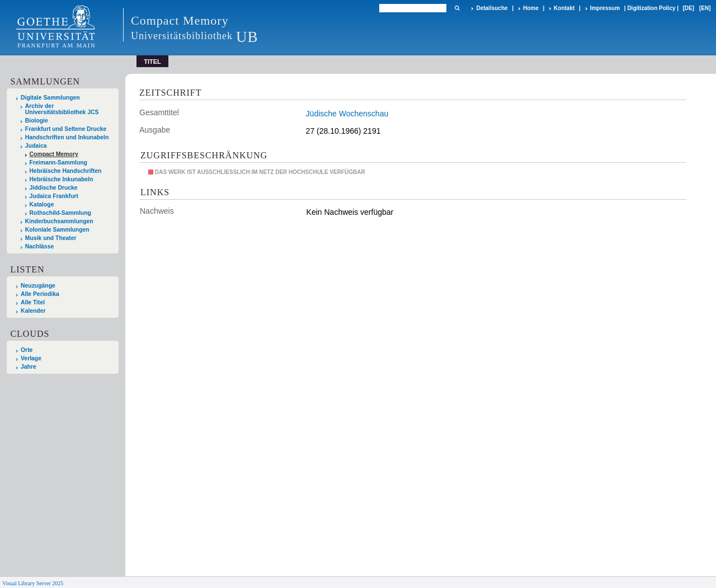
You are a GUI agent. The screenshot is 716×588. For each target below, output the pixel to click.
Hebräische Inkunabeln (62, 179)
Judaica (36, 146)
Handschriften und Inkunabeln (67, 137)
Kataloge (42, 204)
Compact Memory (54, 154)
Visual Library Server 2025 (33, 583)
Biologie (37, 121)
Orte (27, 350)
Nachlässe (39, 246)
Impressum (605, 8)
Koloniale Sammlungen (57, 230)
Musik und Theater (51, 238)
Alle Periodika (40, 294)
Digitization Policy (651, 8)
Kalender (33, 311)
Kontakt (564, 8)
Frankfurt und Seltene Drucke (66, 129)
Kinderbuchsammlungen (59, 221)
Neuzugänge (38, 286)
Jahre (29, 367)
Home (531, 8)
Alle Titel (33, 302)
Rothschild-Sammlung (60, 213)
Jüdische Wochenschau (347, 114)
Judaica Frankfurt (54, 196)
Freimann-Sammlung (58, 163)
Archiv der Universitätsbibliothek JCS (62, 109)
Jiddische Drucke (54, 188)
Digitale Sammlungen (50, 98)
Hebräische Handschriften (66, 171)
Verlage (31, 358)
